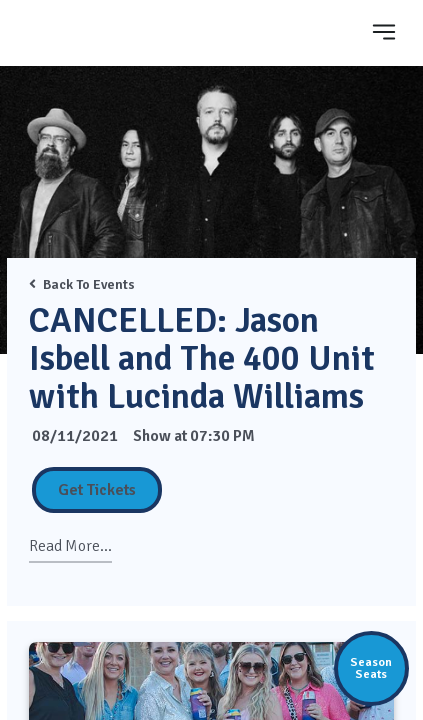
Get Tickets (97, 490)
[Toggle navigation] (384, 31)
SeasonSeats (371, 668)
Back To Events (82, 284)
